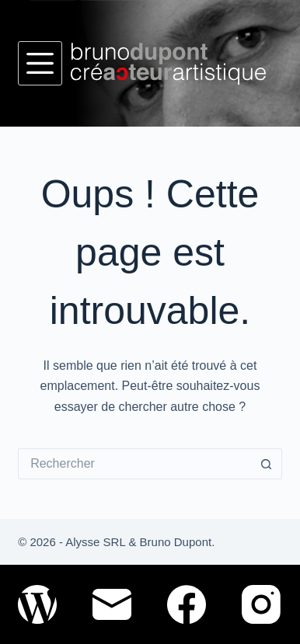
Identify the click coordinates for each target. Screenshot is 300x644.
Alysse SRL (95, 542)
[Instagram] (261, 604)
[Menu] (40, 63)
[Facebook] (187, 604)
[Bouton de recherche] (267, 464)
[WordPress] (37, 604)
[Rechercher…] (134, 464)
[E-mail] (112, 604)
